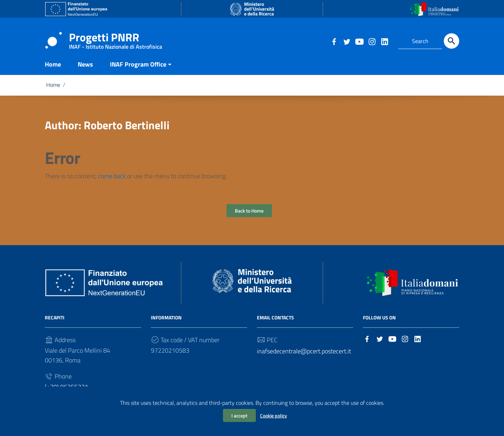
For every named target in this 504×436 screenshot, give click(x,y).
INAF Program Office (138, 68)
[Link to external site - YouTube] (359, 41)
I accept (239, 416)
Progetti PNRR (115, 39)
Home (53, 68)
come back (112, 179)
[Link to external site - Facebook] (334, 41)
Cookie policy (274, 416)
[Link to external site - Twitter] (346, 41)
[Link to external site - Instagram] (372, 41)
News (85, 68)
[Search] (451, 41)
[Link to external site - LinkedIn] (384, 41)
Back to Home (249, 214)
